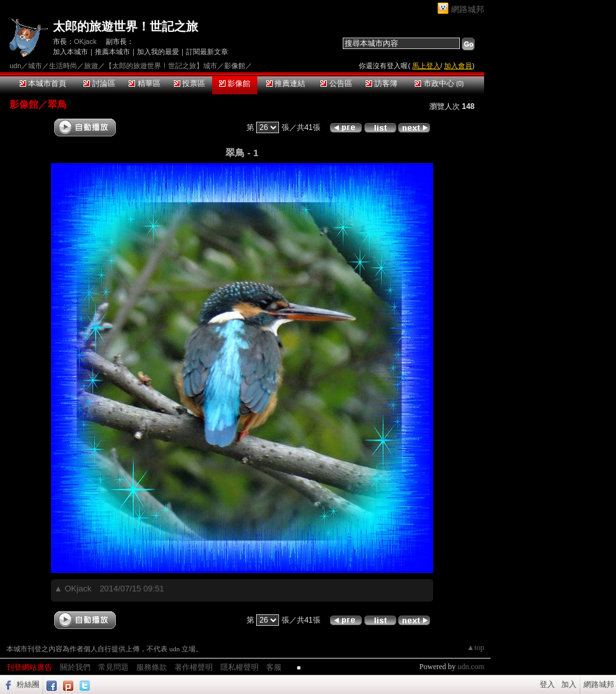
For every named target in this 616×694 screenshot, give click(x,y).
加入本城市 (70, 52)
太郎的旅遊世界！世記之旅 (125, 26)
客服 (274, 667)
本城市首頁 (43, 83)
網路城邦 (468, 9)
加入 (569, 684)
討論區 (99, 83)
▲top (476, 647)
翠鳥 (57, 104)
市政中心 (439, 83)
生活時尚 (63, 66)
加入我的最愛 (158, 52)
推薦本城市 (112, 52)
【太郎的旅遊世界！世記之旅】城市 (161, 66)
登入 (547, 684)
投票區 (190, 83)
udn (15, 66)
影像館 (235, 83)
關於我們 (75, 667)
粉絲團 (28, 684)
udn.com (471, 667)
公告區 (336, 83)
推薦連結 (286, 83)
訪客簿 (381, 83)
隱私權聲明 (240, 667)
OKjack (85, 41)
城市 (35, 66)
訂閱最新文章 (207, 52)
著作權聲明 (194, 667)
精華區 (144, 83)
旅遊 (91, 66)
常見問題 (113, 667)
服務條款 (152, 667)
